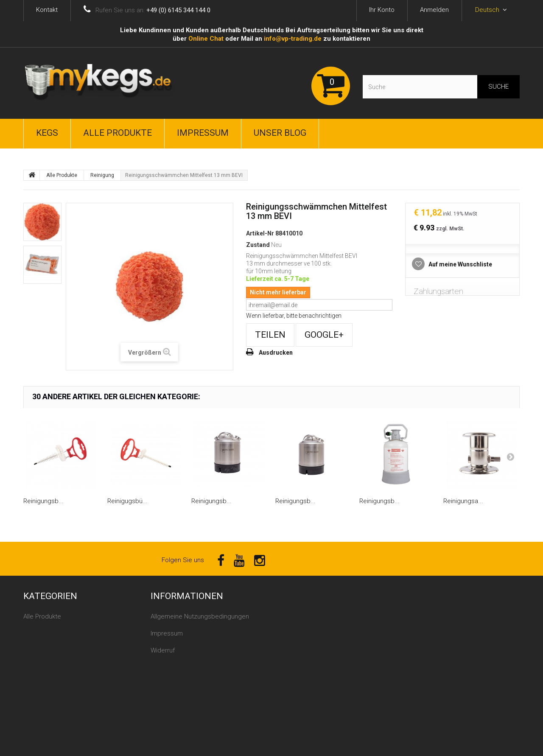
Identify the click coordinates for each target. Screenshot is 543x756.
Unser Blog (280, 133)
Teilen (270, 335)
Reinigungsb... (43, 501)
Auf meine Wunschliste (460, 264)
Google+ (324, 335)
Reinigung (102, 175)
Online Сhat (206, 39)
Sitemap (163, 701)
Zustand (258, 245)
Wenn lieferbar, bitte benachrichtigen (294, 316)
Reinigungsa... (463, 501)
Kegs (47, 133)
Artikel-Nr (260, 233)
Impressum (203, 133)
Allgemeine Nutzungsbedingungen (200, 616)
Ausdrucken (276, 353)
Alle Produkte (118, 133)
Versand (162, 667)
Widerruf (163, 650)
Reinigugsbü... (127, 501)
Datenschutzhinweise (181, 684)
